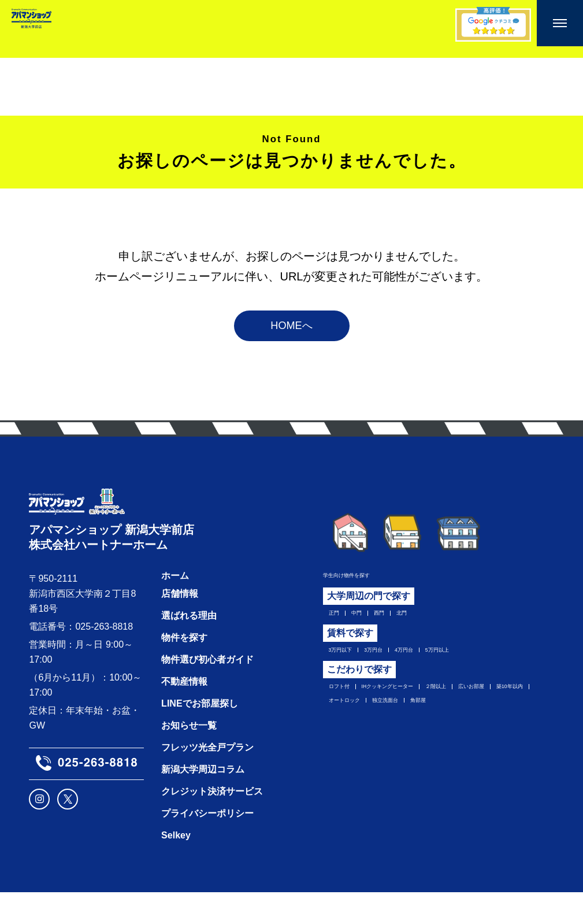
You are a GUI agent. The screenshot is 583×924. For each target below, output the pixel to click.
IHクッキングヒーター (424, 707)
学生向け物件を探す (365, 583)
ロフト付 (347, 707)
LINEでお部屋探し (199, 735)
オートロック (474, 725)
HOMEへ (292, 333)
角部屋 (401, 742)
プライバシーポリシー (207, 845)
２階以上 (501, 707)
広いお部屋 (352, 725)
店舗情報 (180, 625)
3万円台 (399, 666)
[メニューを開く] (560, 23)
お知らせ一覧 (189, 757)
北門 (430, 624)
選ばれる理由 (189, 647)
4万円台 (444, 666)
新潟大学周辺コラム (203, 801)
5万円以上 (494, 666)
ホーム (175, 607)
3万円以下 (350, 666)
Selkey (176, 867)
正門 (338, 624)
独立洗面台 (352, 742)
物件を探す (184, 669)
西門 (399, 624)
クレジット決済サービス (212, 823)
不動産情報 (184, 713)
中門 (369, 624)
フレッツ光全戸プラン (207, 779)
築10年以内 (411, 725)
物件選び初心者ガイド (207, 691)
